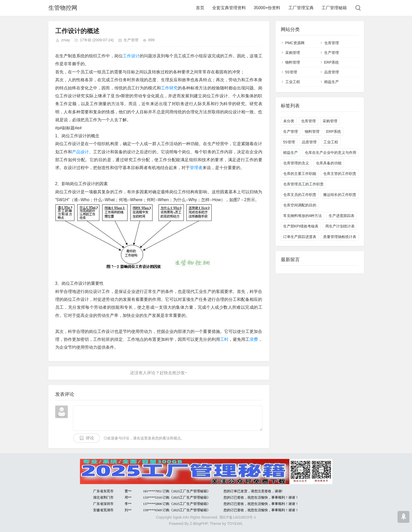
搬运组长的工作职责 (340, 195)
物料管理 (293, 62)
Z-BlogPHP (199, 524)
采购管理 (293, 53)
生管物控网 (63, 8)
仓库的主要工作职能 (300, 174)
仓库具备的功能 (329, 163)
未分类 (289, 121)
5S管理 (291, 72)
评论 (90, 438)
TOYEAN (234, 524)
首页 (200, 8)
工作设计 (131, 56)
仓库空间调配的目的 (300, 205)
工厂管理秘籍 (334, 8)
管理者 (196, 168)
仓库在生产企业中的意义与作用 (330, 153)
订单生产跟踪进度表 (300, 237)
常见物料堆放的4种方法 (303, 216)
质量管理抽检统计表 (340, 237)
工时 (224, 339)
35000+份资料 (267, 8)
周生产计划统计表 (340, 226)
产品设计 (80, 152)
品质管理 (332, 72)
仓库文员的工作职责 (300, 195)
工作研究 (169, 88)
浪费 (254, 339)
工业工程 (293, 82)
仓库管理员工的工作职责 (303, 184)
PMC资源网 (295, 43)
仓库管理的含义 (296, 163)
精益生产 (332, 82)
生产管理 (131, 40)
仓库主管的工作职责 (340, 174)
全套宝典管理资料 (229, 8)
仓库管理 (332, 43)
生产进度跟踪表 (342, 216)
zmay (66, 40)
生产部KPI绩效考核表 (301, 226)
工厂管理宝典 (301, 8)
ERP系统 (332, 62)
